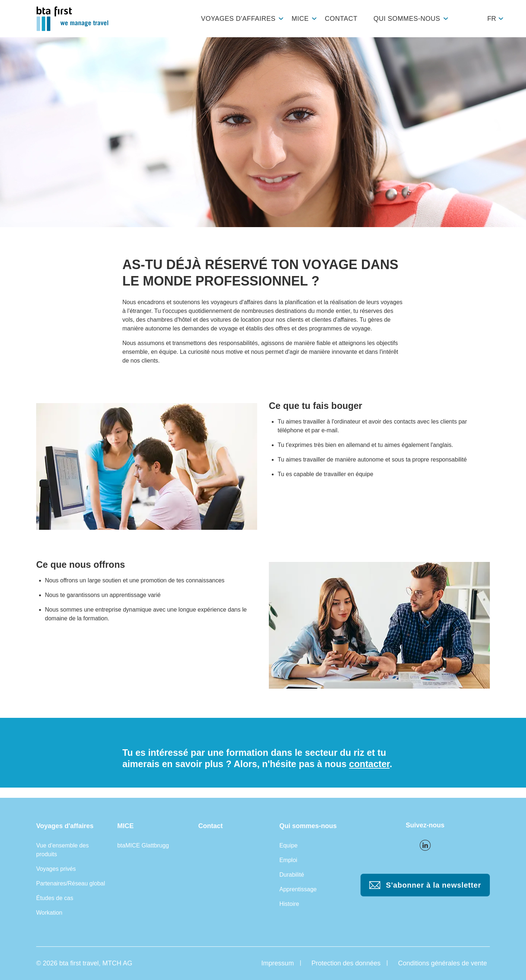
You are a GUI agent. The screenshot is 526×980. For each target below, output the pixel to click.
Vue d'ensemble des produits (62, 850)
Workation (49, 913)
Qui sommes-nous (407, 19)
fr (492, 19)
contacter (369, 764)
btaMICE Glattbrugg (143, 845)
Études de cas (55, 898)
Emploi (288, 860)
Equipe (289, 845)
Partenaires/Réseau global (71, 883)
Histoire (289, 904)
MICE (300, 19)
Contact (341, 19)
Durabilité (292, 875)
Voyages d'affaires (238, 19)
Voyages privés (56, 869)
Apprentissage (298, 889)
